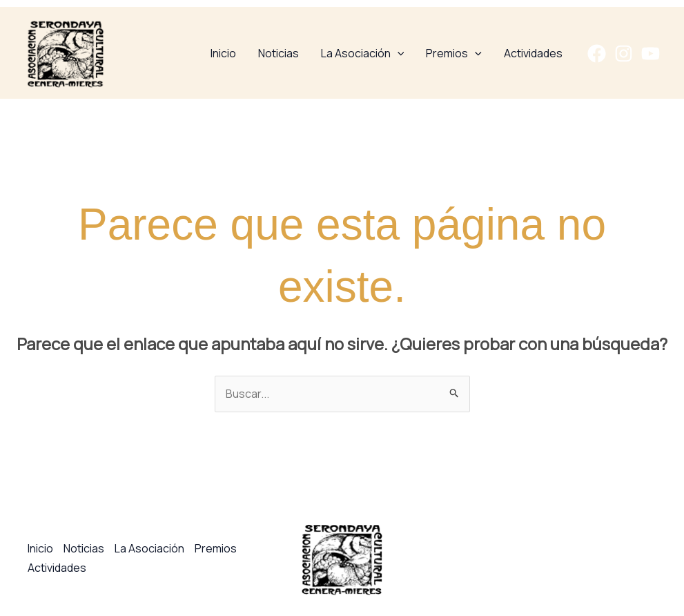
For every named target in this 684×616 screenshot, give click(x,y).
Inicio (223, 53)
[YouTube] (651, 54)
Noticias (279, 53)
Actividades (533, 53)
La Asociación (363, 53)
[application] (398, 53)
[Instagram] (624, 54)
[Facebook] (597, 54)
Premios (454, 53)
